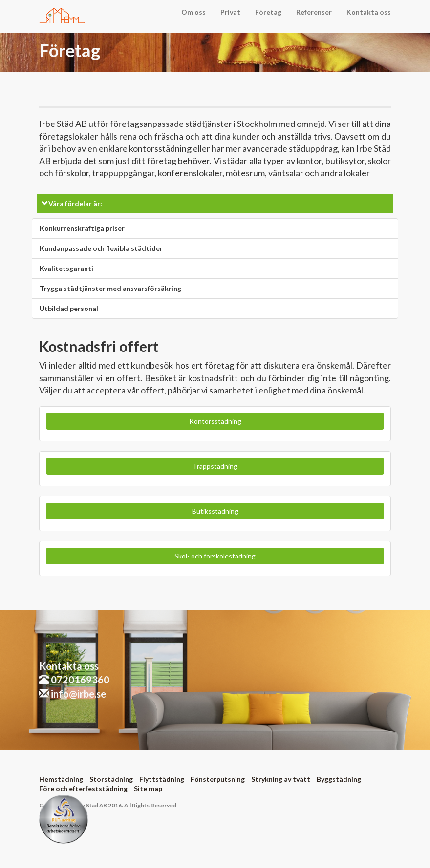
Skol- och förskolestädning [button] (215, 556)
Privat (230, 12)
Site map (148, 789)
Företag (268, 12)
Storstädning (111, 779)
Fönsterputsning (218, 779)
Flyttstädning (162, 779)
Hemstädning (61, 779)
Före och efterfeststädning (83, 789)
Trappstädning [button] (215, 466)
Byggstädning (339, 779)
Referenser (314, 12)
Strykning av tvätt (281, 779)
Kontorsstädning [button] (215, 421)
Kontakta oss (369, 12)
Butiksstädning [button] (215, 511)
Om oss (193, 12)
